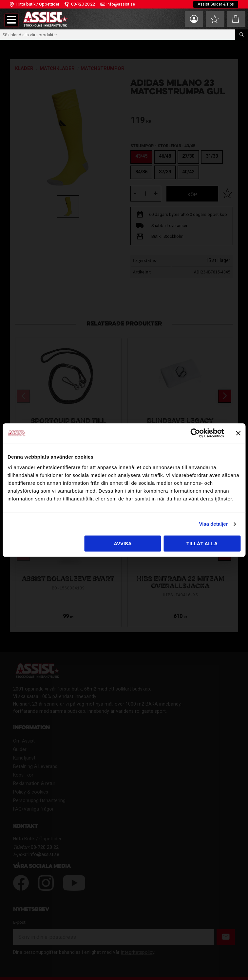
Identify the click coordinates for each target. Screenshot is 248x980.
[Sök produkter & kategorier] (118, 35)
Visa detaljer (213, 524)
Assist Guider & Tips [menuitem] (216, 4)
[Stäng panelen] (238, 433)
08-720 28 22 (83, 4)
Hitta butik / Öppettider (38, 4)
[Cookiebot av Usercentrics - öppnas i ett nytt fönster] (195, 433)
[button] (11, 20)
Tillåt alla (202, 543)
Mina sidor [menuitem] (194, 19)
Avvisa (123, 543)
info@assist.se (121, 4)
